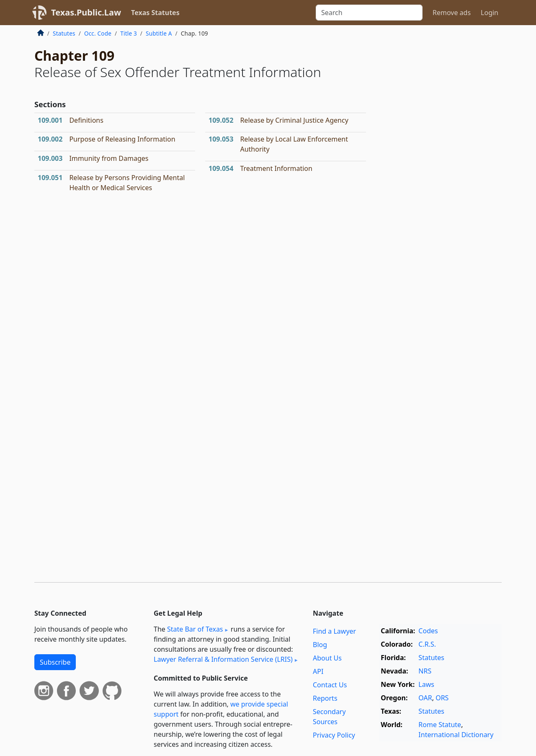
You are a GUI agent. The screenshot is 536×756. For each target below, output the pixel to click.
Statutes (64, 33)
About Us (327, 658)
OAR (425, 698)
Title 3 (129, 33)
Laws (426, 684)
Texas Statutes (155, 13)
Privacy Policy (334, 735)
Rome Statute (440, 725)
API (318, 671)
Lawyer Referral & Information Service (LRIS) (223, 659)
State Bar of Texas (195, 629)
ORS (442, 698)
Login (490, 13)
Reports (325, 698)
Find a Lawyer (334, 631)
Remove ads (452, 13)
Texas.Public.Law (86, 12)
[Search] (369, 13)
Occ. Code (98, 33)
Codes (428, 631)
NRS (425, 671)
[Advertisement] (439, 165)
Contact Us (330, 685)
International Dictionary (456, 735)
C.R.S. (427, 644)
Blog (320, 645)
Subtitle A (159, 33)
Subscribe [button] (55, 662)
